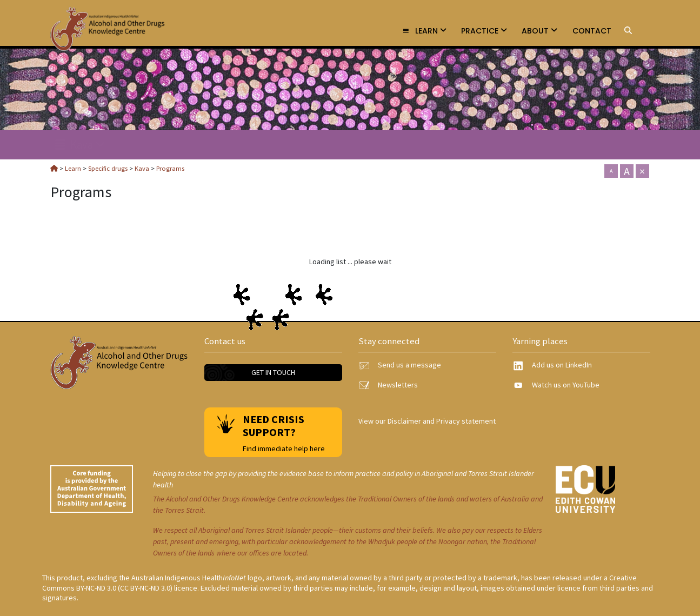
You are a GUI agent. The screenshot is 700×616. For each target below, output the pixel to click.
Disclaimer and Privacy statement (442, 421)
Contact (592, 31)
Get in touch (273, 372)
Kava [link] (80, 145)
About (539, 31)
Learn (424, 31)
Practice (484, 31)
